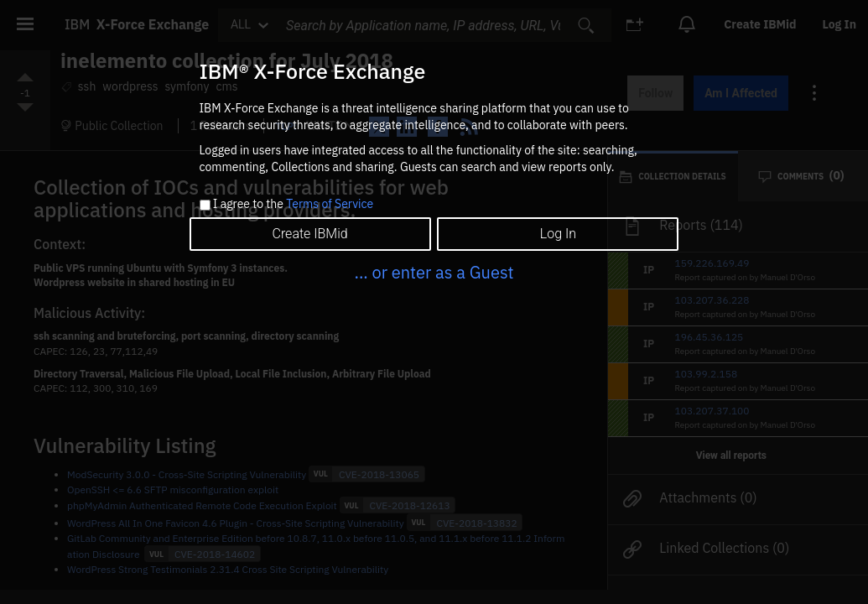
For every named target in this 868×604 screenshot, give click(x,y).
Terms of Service (330, 204)
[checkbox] (205, 205)
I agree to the (293, 205)
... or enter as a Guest (434, 272)
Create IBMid (309, 234)
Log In (558, 234)
